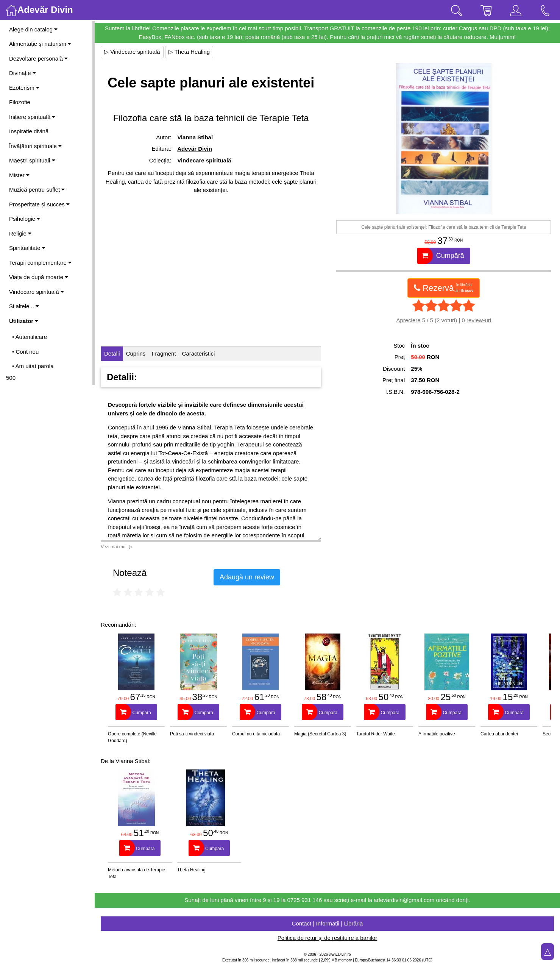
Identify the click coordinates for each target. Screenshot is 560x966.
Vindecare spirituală (37, 292)
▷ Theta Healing (189, 52)
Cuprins (136, 353)
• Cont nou (25, 352)
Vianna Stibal (195, 137)
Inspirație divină (29, 131)
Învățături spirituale (35, 146)
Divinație (23, 73)
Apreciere (408, 320)
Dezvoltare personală (38, 59)
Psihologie (25, 219)
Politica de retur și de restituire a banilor (327, 938)
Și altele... (24, 306)
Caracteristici (199, 353)
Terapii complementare (40, 263)
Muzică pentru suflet (37, 190)
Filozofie (20, 102)
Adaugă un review (247, 577)
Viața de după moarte (39, 277)
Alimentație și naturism (40, 44)
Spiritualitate (27, 248)
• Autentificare (30, 337)
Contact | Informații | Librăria (328, 923)
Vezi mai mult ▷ (117, 547)
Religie (20, 233)
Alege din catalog (33, 29)
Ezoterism (24, 88)
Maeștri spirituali (32, 160)
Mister (19, 175)
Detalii (112, 353)
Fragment (164, 353)
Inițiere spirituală (32, 117)
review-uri (479, 320)
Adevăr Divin (195, 149)
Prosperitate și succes (39, 204)
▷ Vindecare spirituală (132, 52)
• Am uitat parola (33, 366)
